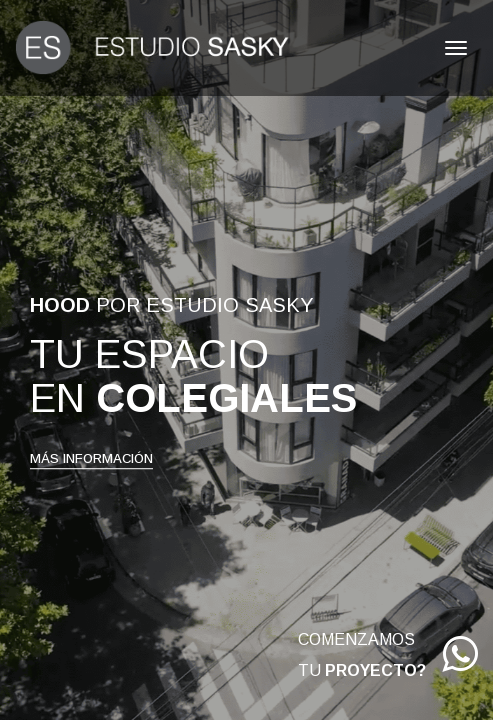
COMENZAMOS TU (388, 659)
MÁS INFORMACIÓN (91, 458)
